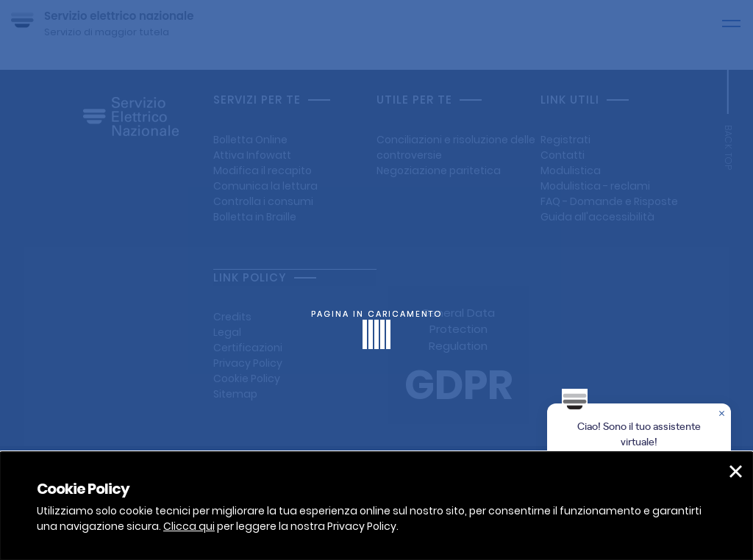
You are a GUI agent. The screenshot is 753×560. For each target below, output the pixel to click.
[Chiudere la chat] (723, 414)
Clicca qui (189, 526)
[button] (736, 471)
